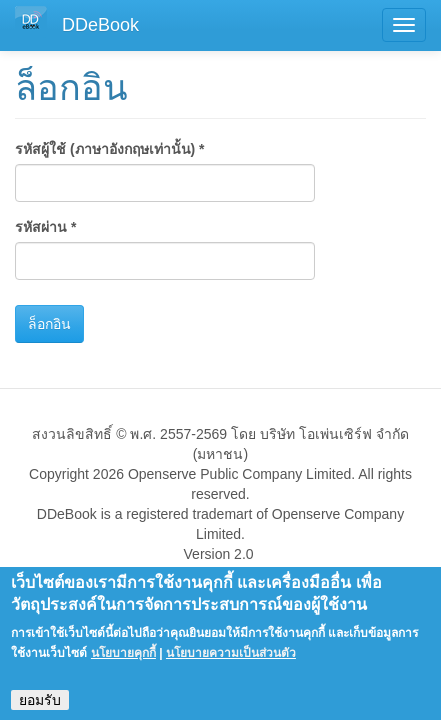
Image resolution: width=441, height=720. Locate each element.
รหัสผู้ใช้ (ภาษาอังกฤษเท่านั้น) (110, 149)
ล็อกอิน (49, 324)
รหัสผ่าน (45, 227)
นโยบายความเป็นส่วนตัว (231, 663)
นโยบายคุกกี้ (123, 663)
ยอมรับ (40, 710)
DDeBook (100, 25)
